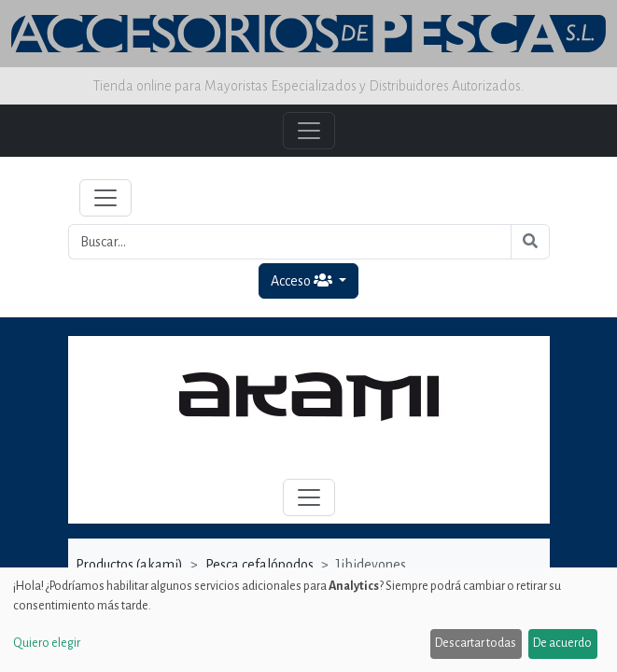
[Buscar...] (290, 242)
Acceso (303, 280)
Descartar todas (476, 643)
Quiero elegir (47, 643)
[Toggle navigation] (105, 198)
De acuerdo (562, 643)
